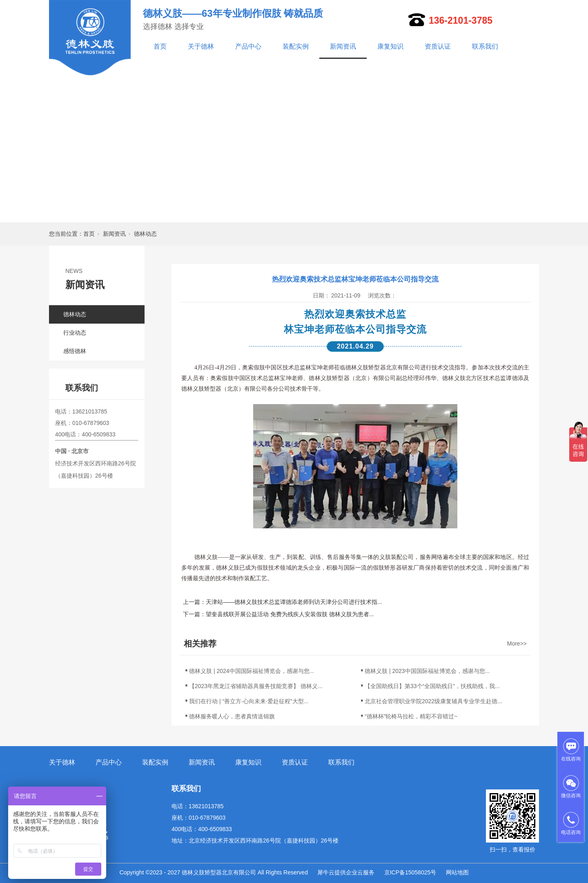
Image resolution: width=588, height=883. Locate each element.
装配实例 (296, 46)
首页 (160, 46)
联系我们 (485, 46)
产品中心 (248, 46)
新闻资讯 (343, 46)
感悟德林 (75, 351)
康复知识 (390, 46)
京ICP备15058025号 (410, 872)
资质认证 (438, 46)
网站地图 (457, 872)
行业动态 (75, 333)
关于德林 (201, 46)
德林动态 (145, 234)
